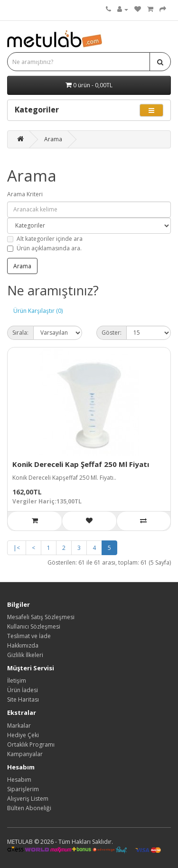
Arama (53, 139)
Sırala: (20, 333)
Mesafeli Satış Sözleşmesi (41, 617)
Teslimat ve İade (29, 636)
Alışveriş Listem (28, 799)
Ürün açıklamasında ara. (44, 248)
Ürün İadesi (23, 690)
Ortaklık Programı (31, 745)
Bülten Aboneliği (29, 808)
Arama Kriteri (25, 194)
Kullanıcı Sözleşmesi (34, 626)
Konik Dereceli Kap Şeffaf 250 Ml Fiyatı (81, 464)
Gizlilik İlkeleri (25, 655)
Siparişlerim (23, 789)
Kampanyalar (25, 754)
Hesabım (19, 780)
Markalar (19, 726)
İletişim (17, 681)
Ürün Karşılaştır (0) (38, 311)
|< (17, 548)
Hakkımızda (23, 645)
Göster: (112, 333)
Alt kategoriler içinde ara (45, 239)
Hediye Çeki (23, 735)
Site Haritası (23, 699)
